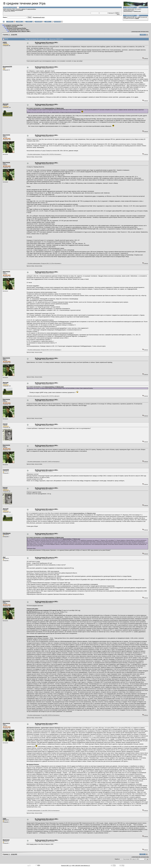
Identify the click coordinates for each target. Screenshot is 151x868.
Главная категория (12, 27)
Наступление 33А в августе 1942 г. (19, 30)
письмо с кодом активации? (17, 10)
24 (14, 35)
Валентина (6, 840)
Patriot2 (5, 424)
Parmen (137, 18)
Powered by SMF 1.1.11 (66, 866)
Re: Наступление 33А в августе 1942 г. (47, 819)
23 (12, 35)
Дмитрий (6, 104)
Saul (4, 557)
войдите (23, 9)
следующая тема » (145, 32)
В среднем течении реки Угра (14, 25)
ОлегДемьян (7, 533)
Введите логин (138, 11)
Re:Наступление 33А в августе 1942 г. (47, 42)
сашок (5, 42)
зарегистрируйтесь (32, 9)
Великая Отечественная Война (17, 28)
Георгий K (6, 470)
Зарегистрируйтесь (128, 11)
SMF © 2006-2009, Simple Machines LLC (81, 866)
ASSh (4, 819)
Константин (6, 135)
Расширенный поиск (39, 17)
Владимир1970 (7, 67)
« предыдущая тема (136, 32)
